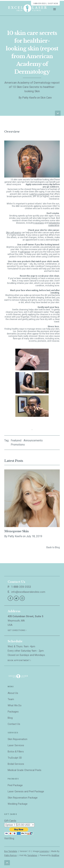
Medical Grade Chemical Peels (24, 770)
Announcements (33, 440)
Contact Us (14, 724)
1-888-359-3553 (39, 4)
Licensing (44, 851)
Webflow (55, 855)
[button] (55, 8)
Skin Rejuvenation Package (23, 798)
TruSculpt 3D (15, 758)
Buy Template (11, 851)
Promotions (18, 445)
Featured (16, 440)
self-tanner (25, 252)
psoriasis (40, 223)
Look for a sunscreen (39, 194)
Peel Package (15, 785)
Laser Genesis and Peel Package (26, 792)
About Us (13, 693)
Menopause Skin (16, 531)
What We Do (15, 706)
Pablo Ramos (10, 855)
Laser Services (16, 745)
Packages (13, 712)
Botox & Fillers (16, 752)
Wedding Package (18, 804)
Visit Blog (9, 838)
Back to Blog (53, 547)
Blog (10, 718)
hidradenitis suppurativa (54, 224)
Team (11, 699)
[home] (26, 8)
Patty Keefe (29, 98)
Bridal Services (16, 764)
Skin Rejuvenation (17, 739)
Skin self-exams (13, 233)
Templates (32, 855)
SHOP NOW (53, 4)
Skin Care (46, 98)
